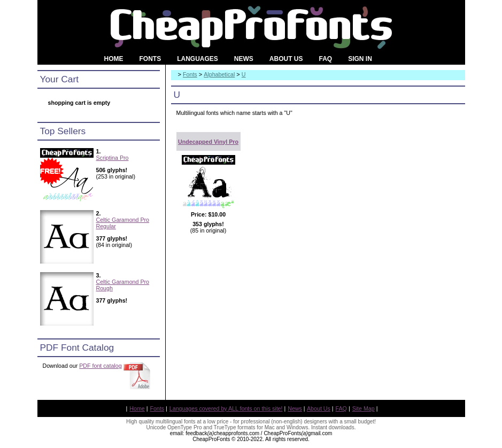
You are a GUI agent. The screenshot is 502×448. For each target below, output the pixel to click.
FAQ (341, 408)
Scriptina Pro (113, 158)
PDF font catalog (100, 366)
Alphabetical (219, 74)
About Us (319, 408)
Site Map (364, 408)
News (295, 408)
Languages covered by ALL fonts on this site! (226, 408)
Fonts (190, 74)
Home (137, 408)
